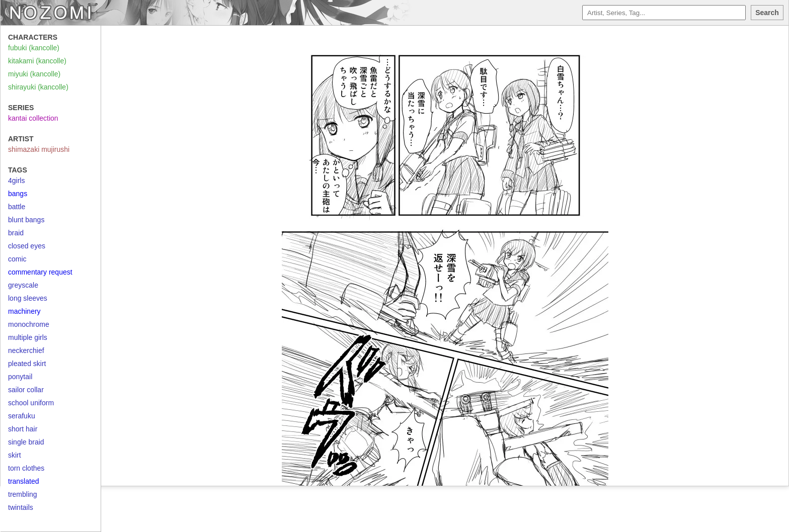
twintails (21, 507)
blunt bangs (26, 220)
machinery (24, 311)
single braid (26, 442)
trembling (23, 494)
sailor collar (26, 390)
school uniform (31, 403)
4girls (16, 181)
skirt (15, 455)
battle (17, 207)
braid (16, 233)
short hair (23, 429)
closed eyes (27, 246)
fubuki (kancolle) (34, 48)
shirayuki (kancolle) (38, 87)
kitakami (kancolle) (37, 61)
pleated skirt (27, 364)
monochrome (29, 324)
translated (23, 481)
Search (767, 13)
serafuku (22, 416)
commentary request (40, 272)
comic (17, 259)
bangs (18, 194)
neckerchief (26, 350)
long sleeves (28, 298)
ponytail (20, 377)
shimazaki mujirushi (39, 149)
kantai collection (33, 118)
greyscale (23, 285)
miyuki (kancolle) (34, 74)
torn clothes (26, 468)
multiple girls (28, 337)
